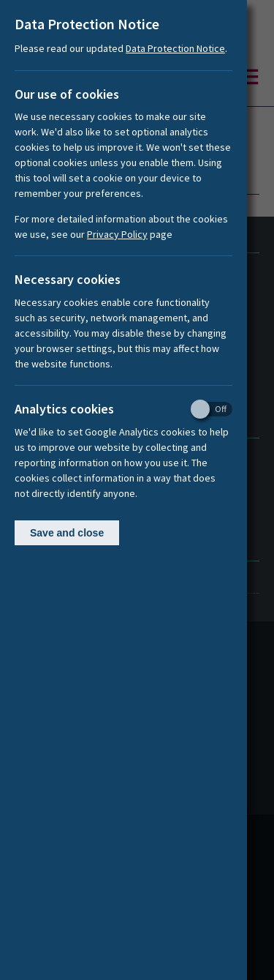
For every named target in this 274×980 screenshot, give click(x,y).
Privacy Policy (117, 234)
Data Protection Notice (175, 48)
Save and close (67, 533)
